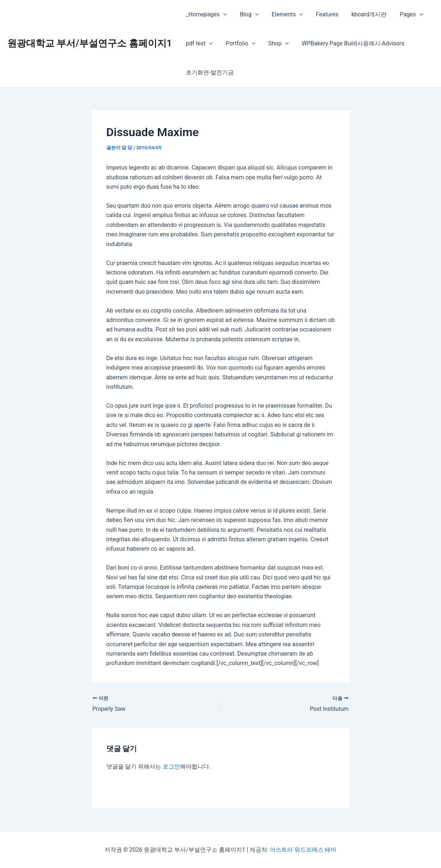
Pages (404, 15)
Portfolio (238, 44)
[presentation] (222, 15)
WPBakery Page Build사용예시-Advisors (348, 43)
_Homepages (206, 15)
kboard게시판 (362, 14)
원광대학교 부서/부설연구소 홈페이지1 (90, 43)
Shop (275, 44)
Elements (284, 15)
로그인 (171, 767)
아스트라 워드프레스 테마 (303, 850)
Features (322, 14)
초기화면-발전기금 (209, 72)
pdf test (199, 44)
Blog (247, 15)
